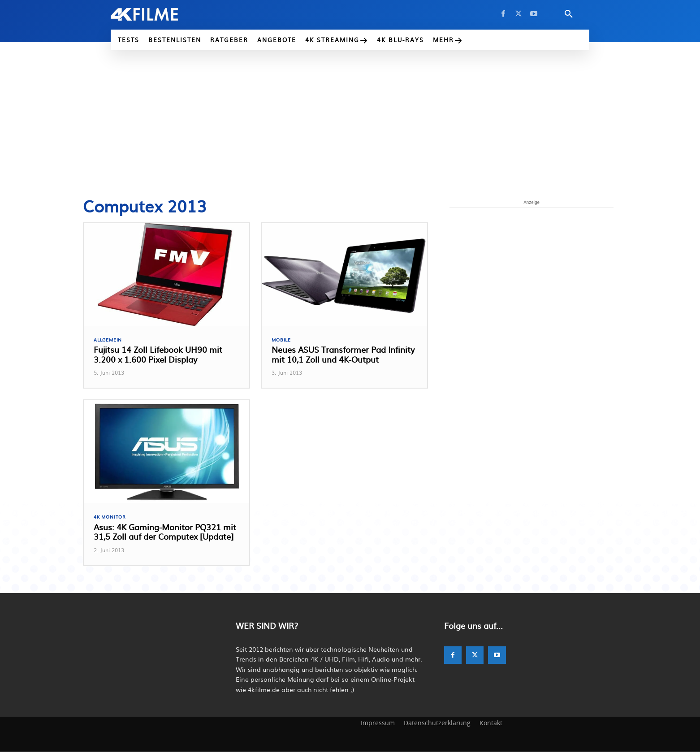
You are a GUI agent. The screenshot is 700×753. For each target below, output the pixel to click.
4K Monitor (111, 518)
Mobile (282, 340)
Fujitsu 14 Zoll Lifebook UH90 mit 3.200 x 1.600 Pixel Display (158, 355)
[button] (569, 14)
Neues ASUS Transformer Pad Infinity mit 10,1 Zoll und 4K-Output (343, 355)
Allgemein (109, 340)
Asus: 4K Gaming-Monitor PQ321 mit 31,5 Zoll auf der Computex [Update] (165, 533)
